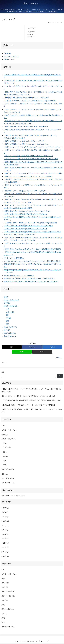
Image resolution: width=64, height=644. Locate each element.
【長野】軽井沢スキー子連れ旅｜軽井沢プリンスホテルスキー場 (26, 229)
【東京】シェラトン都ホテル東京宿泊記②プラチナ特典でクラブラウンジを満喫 (31, 159)
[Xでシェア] (12, 348)
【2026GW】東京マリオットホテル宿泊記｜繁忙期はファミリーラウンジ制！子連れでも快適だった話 (32, 391)
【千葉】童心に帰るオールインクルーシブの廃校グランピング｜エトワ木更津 (30, 101)
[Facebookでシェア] (32, 348)
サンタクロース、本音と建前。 (14, 259)
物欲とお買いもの (10, 334)
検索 (3, 373)
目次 (30, 28)
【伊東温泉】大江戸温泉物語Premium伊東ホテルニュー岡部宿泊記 (26, 98)
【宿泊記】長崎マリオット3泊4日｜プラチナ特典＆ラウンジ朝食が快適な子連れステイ (31, 401)
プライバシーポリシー (11, 57)
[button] (42, 352)
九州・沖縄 (10, 313)
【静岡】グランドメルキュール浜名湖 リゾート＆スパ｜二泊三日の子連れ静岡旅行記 (33, 250)
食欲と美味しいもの (11, 337)
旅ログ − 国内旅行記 (11, 307)
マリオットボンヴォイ (11, 300)
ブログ (6, 297)
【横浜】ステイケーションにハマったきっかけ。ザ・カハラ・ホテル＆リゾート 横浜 (33, 174)
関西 (8, 325)
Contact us (7, 54)
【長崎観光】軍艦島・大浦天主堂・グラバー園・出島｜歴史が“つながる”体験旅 (31, 223)
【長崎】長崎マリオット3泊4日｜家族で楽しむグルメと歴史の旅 (26, 215)
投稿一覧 (31, 34)
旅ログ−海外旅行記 (10, 328)
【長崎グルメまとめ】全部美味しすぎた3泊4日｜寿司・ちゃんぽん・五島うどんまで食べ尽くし (32, 411)
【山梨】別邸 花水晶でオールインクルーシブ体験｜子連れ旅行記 (26, 127)
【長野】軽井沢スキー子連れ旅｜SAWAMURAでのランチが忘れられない (28, 226)
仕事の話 (7, 303)
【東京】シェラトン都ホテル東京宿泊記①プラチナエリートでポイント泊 (29, 156)
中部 (8, 310)
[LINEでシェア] (22, 352)
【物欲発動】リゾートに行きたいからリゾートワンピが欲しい (25, 191)
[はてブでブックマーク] (52, 348)
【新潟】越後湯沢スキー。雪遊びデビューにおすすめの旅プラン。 (26, 145)
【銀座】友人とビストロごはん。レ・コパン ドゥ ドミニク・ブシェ (27, 212)
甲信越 (8, 319)
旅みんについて (9, 60)
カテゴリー (32, 37)
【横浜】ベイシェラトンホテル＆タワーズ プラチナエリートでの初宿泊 (28, 177)
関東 (8, 322)
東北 (8, 316)
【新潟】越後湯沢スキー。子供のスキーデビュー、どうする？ (25, 142)
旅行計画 (7, 331)
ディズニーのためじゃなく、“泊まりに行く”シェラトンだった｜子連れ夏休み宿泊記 (32, 262)
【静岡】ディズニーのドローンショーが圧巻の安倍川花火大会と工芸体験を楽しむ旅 (32, 253)
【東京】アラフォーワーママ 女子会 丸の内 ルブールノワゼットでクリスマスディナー (33, 148)
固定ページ (32, 32)
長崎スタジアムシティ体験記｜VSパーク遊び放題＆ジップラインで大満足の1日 (31, 282)
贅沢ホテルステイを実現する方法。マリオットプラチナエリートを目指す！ (29, 279)
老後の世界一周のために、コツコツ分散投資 (19, 276)
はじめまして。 (9, 256)
